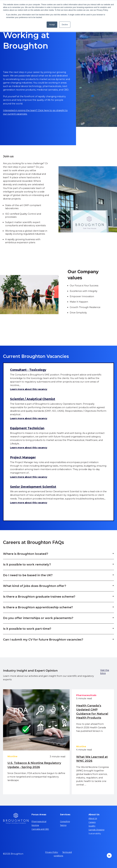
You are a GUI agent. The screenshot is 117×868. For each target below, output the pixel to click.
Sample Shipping (96, 830)
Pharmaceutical (39, 821)
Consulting (65, 821)
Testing (63, 825)
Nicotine (35, 825)
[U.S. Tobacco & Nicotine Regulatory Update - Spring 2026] (36, 720)
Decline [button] (65, 25)
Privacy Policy (52, 852)
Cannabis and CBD (40, 829)
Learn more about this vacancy (29, 389)
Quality (92, 826)
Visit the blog (105, 672)
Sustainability (95, 834)
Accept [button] (52, 25)
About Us (93, 818)
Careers (92, 822)
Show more (21, 513)
